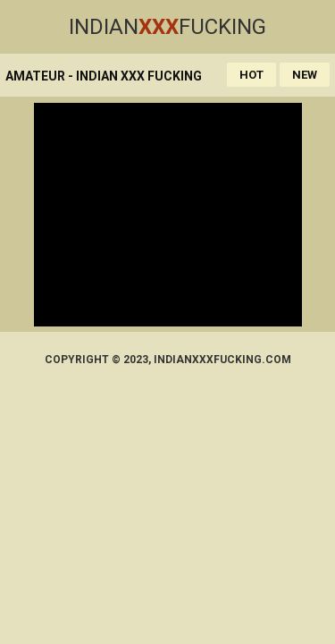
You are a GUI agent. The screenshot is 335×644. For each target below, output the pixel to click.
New (305, 75)
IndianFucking (167, 27)
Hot (251, 75)
